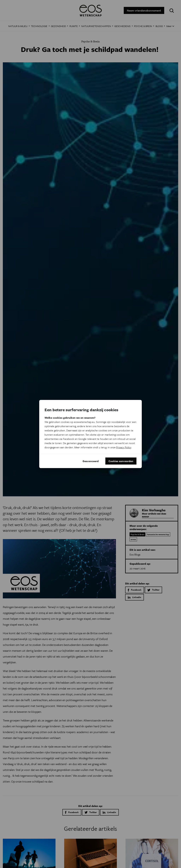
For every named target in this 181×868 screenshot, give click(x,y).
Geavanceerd (91, 461)
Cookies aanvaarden (121, 461)
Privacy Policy (124, 447)
